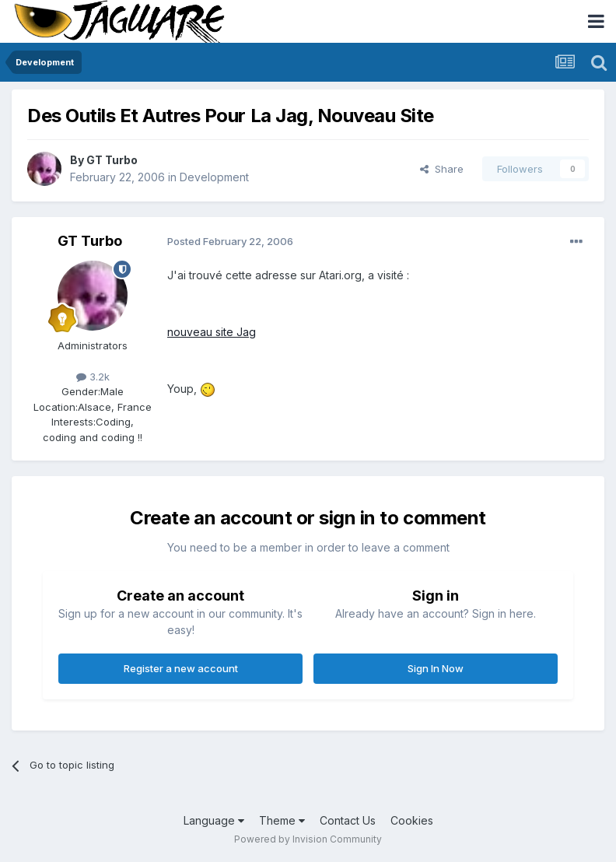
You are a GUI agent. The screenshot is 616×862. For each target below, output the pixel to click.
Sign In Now (436, 668)
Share (442, 169)
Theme (282, 820)
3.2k (93, 377)
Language (214, 820)
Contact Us (348, 820)
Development (214, 177)
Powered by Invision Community (308, 839)
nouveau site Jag (212, 332)
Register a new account (181, 668)
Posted (230, 241)
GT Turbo (112, 160)
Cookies (412, 820)
